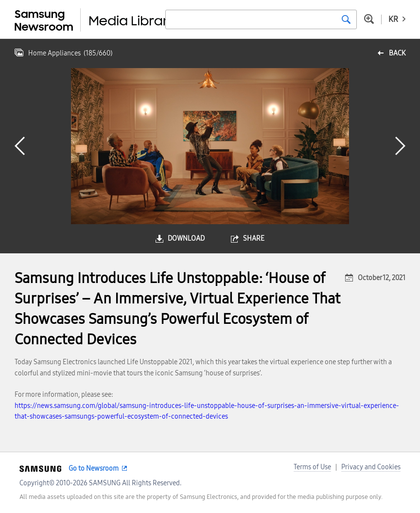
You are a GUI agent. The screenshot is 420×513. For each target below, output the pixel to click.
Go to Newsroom (94, 469)
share (254, 239)
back (397, 53)
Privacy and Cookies (371, 467)
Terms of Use (312, 467)
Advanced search (369, 19)
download (186, 239)
